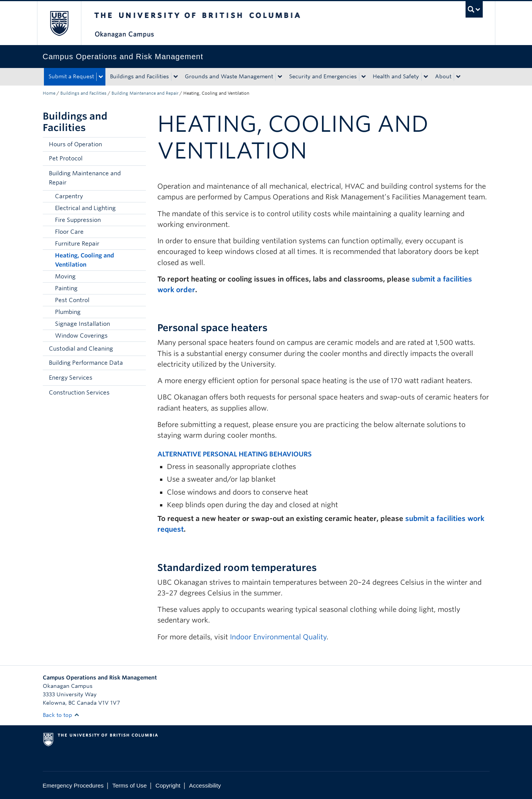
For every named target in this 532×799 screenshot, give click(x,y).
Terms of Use (129, 785)
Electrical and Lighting (85, 208)
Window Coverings (81, 336)
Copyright (168, 785)
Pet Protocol (66, 159)
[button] (138, 178)
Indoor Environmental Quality (278, 637)
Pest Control (72, 300)
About (443, 76)
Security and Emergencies (323, 76)
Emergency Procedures (73, 785)
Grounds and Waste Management (229, 76)
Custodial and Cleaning (81, 349)
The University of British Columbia (59, 23)
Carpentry (69, 196)
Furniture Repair (77, 244)
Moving (65, 277)
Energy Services (71, 378)
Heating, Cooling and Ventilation (85, 260)
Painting (66, 288)
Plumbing (68, 312)
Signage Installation (82, 324)
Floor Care (69, 232)
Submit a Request (71, 76)
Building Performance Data (86, 363)
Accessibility (205, 785)
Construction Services (79, 393)
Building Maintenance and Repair (145, 93)
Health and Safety (396, 76)
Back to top (61, 715)
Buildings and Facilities (139, 76)
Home (49, 93)
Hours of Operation (75, 144)
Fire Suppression (78, 220)
